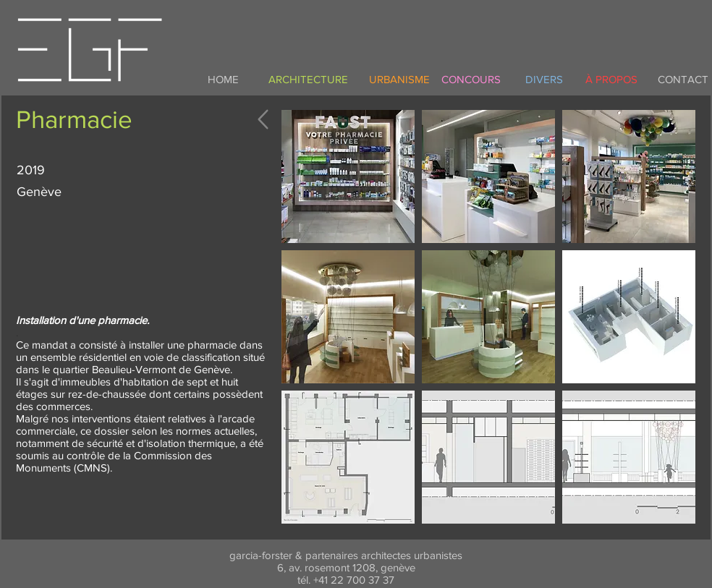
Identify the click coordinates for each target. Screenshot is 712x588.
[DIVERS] (544, 79)
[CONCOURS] (471, 79)
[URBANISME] (399, 79)
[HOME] (223, 79)
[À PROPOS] (611, 79)
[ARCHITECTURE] (308, 79)
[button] (348, 176)
